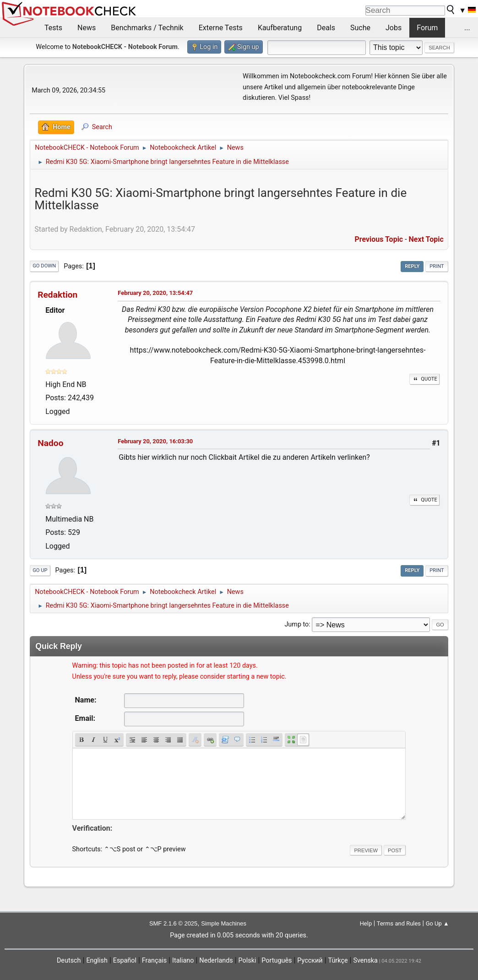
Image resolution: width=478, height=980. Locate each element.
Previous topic (379, 239)
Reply (412, 266)
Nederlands (216, 961)
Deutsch (69, 961)
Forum (427, 28)
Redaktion (57, 295)
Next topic (426, 239)
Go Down (44, 266)
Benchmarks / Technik (147, 28)
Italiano (183, 961)
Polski (247, 961)
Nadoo (50, 443)
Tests (53, 28)
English (97, 961)
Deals (326, 28)
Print (437, 266)
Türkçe (338, 961)
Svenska (365, 961)
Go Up (40, 570)
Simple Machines (224, 923)
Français (154, 961)
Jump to (296, 624)
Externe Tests (221, 28)
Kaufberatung (280, 28)
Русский (310, 961)
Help (366, 923)
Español (125, 961)
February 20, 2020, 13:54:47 (155, 293)
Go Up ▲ (437, 923)
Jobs (394, 28)
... (467, 28)
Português (277, 961)
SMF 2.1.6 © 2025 (173, 923)
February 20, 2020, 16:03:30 (155, 441)
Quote (424, 379)
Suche (360, 28)
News (87, 28)
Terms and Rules (399, 923)
